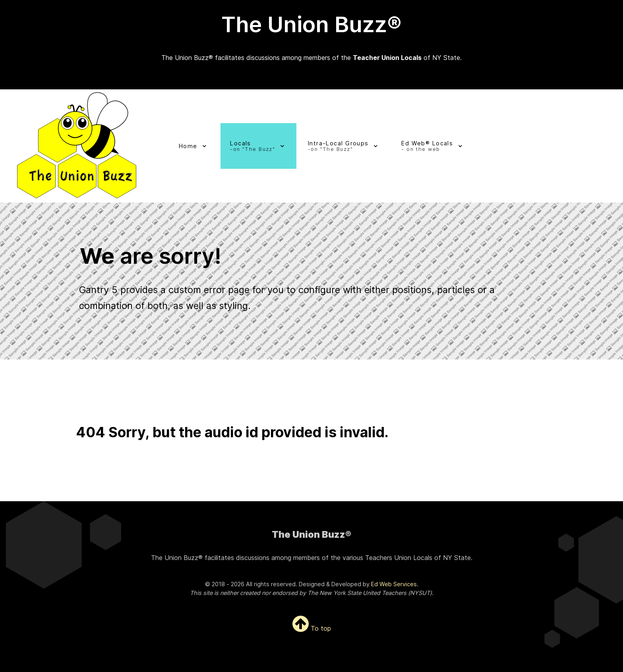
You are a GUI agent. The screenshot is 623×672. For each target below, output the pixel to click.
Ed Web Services (394, 584)
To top (312, 628)
